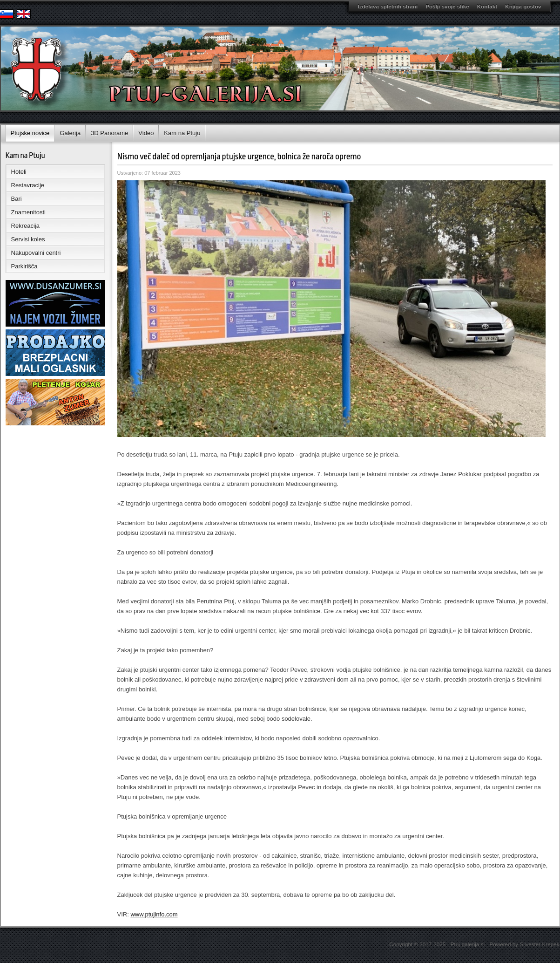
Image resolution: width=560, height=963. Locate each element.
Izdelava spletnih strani (388, 6)
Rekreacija (25, 226)
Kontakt (487, 6)
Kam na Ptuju (182, 133)
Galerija (70, 133)
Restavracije (28, 185)
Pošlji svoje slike (447, 6)
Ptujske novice (30, 133)
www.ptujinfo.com (154, 914)
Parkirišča (24, 266)
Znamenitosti (28, 212)
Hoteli (19, 172)
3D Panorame (109, 133)
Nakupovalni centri (36, 253)
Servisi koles (28, 239)
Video (146, 133)
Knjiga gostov (523, 6)
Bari (17, 199)
